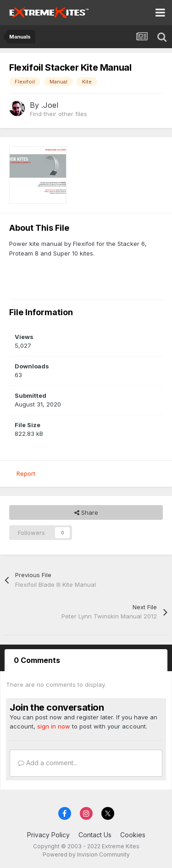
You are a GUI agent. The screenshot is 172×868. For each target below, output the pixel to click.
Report (26, 473)
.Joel (50, 105)
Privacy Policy (48, 835)
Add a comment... (48, 763)
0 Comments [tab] (37, 660)
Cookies (133, 835)
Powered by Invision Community (86, 854)
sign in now (54, 726)
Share (86, 512)
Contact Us (95, 835)
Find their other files (58, 114)
